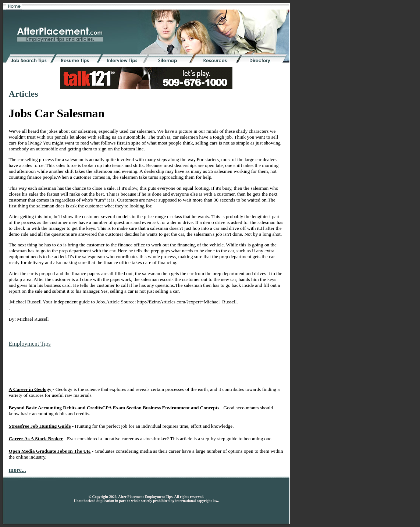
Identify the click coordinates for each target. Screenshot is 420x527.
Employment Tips (30, 344)
